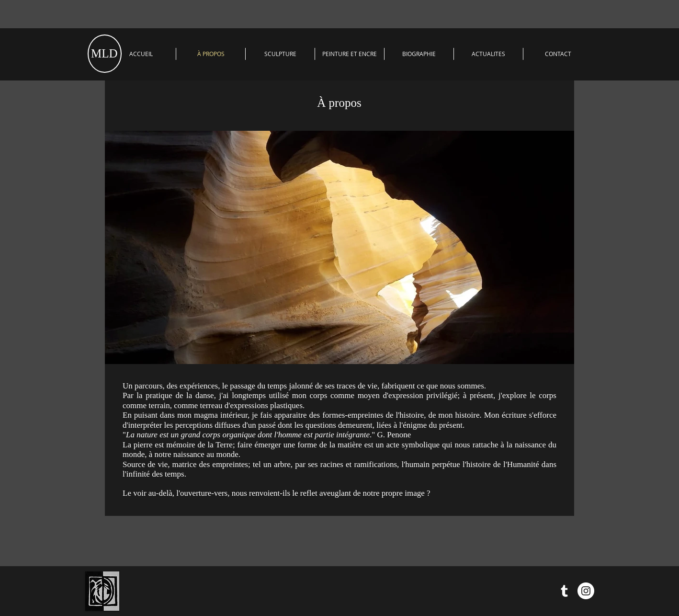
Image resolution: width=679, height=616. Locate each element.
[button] (280, 54)
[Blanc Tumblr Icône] (564, 591)
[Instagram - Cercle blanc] (586, 591)
